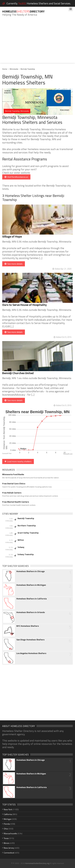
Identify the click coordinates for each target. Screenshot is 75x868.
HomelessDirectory (23, 11)
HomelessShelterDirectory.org (37, 863)
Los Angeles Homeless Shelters (31, 653)
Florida (7, 824)
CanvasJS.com (68, 454)
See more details (14, 264)
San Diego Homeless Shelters (30, 640)
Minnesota (14, 69)
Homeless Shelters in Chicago (31, 571)
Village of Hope (12, 236)
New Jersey (9, 848)
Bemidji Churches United (18, 373)
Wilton (21, 540)
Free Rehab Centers (12, 493)
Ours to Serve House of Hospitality (24, 305)
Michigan (8, 819)
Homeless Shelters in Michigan (31, 585)
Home (5, 69)
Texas (6, 838)
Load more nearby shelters (18, 461)
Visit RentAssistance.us (16, 177)
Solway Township (25, 554)
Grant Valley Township (28, 533)
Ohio (6, 829)
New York (8, 809)
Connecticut (9, 853)
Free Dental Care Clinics (14, 484)
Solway (21, 547)
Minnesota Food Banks (13, 474)
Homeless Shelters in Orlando (31, 612)
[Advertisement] (37, 42)
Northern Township (27, 526)
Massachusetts (10, 833)
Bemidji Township (28, 69)
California (8, 814)
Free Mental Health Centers (16, 502)
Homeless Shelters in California (32, 599)
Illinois (7, 843)
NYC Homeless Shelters (28, 626)
